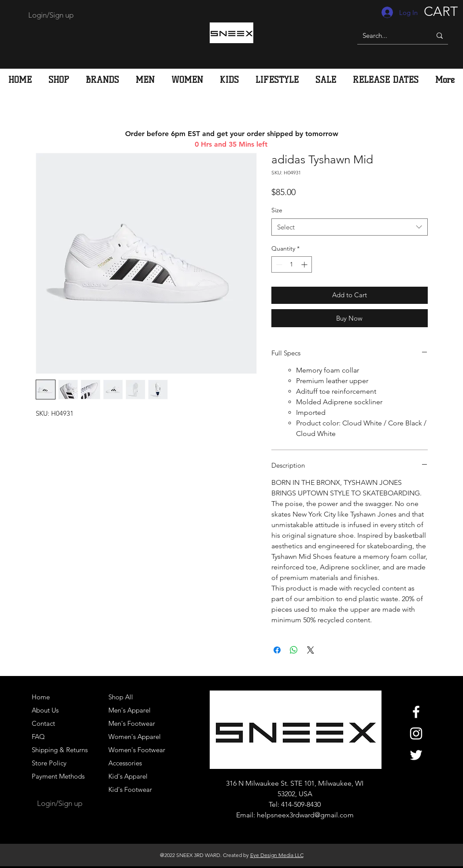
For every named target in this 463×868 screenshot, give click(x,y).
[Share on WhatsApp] (294, 650)
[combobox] (350, 227)
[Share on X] (311, 650)
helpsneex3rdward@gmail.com (305, 815)
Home (41, 697)
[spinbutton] (292, 264)
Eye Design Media (272, 855)
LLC (298, 855)
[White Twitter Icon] (416, 755)
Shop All (121, 697)
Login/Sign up (51, 15)
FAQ (38, 737)
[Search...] (388, 35)
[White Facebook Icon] (416, 712)
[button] (145, 80)
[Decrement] (278, 264)
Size (277, 210)
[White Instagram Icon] (416, 733)
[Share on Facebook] (277, 650)
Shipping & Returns (60, 750)
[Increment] (305, 264)
